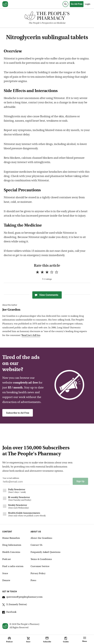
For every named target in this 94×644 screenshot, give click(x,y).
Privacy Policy (38, 574)
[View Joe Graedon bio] (45, 310)
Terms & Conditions (41, 559)
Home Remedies (11, 538)
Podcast (7, 559)
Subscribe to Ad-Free (18, 413)
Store (5, 574)
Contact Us (37, 545)
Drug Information (12, 545)
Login (88, 4)
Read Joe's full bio (31, 335)
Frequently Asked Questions (45, 552)
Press (33, 581)
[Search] (65, 4)
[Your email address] (36, 482)
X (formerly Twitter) (15, 605)
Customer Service (40, 566)
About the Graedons (41, 538)
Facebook (9, 613)
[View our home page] (5, 4)
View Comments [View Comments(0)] (46, 295)
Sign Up (80, 481)
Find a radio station (13, 566)
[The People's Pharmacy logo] (47, 16)
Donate (6, 581)
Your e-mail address (11, 478)
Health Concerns (11, 552)
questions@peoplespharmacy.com (22, 597)
